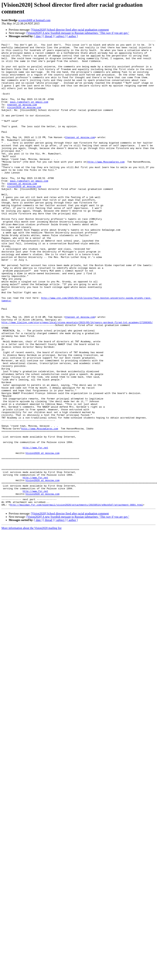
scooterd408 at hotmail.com (34, 20)
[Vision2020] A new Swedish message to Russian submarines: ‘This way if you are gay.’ (78, 33)
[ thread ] (48, 36)
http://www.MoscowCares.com (106, 186)
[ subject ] (60, 36)
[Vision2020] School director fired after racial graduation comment (70, 30)
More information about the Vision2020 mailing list (31, 621)
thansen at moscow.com (22, 117)
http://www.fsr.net (35, 529)
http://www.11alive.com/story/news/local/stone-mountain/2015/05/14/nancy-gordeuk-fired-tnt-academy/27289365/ (77, 378)
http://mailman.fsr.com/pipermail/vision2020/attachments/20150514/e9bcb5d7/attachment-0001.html (76, 597)
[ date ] (38, 36)
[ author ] (72, 36)
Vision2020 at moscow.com (43, 535)
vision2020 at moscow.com (24, 120)
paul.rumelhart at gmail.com (29, 114)
